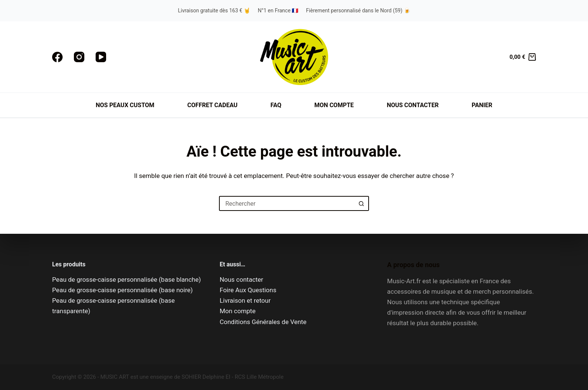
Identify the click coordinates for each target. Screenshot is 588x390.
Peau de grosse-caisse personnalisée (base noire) (122, 290)
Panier (482, 105)
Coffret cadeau (213, 105)
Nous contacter (412, 105)
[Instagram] (79, 57)
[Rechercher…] (286, 203)
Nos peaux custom (125, 105)
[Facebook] (57, 57)
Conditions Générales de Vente (263, 322)
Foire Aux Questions (248, 290)
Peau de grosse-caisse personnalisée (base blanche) (127, 279)
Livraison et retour (245, 300)
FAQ (276, 105)
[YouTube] (101, 57)
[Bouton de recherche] (361, 203)
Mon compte (334, 105)
